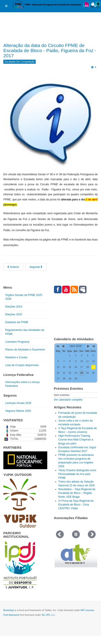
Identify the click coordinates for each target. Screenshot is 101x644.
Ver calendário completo (68, 400)
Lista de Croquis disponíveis (22, 365)
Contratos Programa (17, 342)
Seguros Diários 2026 (18, 411)
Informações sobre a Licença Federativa (23, 384)
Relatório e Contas (16, 357)
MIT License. (88, 610)
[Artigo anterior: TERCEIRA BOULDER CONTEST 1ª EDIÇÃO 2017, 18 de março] (13, 267)
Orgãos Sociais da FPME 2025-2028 (24, 297)
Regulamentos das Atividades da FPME (25, 332)
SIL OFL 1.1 (48, 615)
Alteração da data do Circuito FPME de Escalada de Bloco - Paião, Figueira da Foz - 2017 (50, 50)
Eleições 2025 (14, 314)
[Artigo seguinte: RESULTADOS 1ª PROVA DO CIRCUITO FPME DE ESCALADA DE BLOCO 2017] (36, 267)
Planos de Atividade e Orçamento (25, 350)
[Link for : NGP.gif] (25, 460)
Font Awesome (11, 615)
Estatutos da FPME (17, 322)
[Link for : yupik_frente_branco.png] (20, 503)
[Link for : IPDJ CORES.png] (20, 565)
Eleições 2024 (14, 307)
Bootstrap (9, 610)
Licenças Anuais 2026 (18, 403)
